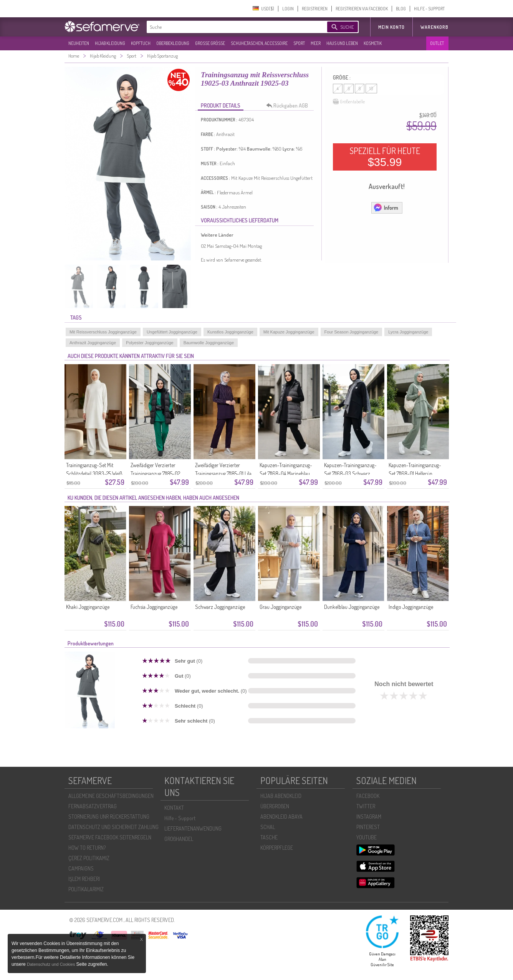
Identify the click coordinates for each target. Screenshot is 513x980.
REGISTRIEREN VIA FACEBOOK (362, 9)
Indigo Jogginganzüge (411, 607)
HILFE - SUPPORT (429, 9)
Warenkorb (434, 27)
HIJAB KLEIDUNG (110, 43)
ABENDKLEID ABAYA (281, 817)
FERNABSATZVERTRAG (93, 806)
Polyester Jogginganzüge (150, 343)
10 (371, 89)
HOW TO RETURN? (87, 848)
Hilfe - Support (180, 818)
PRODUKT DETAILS (221, 105)
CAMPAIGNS (81, 868)
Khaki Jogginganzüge (88, 607)
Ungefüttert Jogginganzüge (172, 332)
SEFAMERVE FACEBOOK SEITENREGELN (110, 837)
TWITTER (366, 806)
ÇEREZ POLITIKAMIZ (89, 858)
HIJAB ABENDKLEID (281, 796)
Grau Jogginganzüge (280, 607)
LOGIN (288, 9)
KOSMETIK (373, 43)
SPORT (299, 43)
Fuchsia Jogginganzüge (154, 607)
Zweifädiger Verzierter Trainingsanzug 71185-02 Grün (155, 473)
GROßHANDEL (179, 839)
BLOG (401, 9)
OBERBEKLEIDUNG (173, 43)
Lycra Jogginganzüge (408, 332)
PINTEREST (368, 827)
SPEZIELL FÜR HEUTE (385, 157)
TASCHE (269, 837)
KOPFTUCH (141, 43)
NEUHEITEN (79, 43)
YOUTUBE (367, 837)
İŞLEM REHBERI (84, 879)
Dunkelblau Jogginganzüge (352, 607)
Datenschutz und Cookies (51, 964)
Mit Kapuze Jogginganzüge (289, 332)
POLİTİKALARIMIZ (86, 889)
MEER (316, 43)
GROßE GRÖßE (210, 43)
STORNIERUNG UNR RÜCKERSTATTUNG (109, 817)
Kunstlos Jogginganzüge (230, 332)
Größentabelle (349, 102)
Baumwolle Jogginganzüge (209, 343)
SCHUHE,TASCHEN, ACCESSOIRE (259, 43)
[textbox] (230, 27)
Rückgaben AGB (289, 106)
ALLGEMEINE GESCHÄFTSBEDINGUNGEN (111, 796)
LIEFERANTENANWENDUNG (193, 828)
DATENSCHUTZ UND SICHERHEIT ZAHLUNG (113, 827)
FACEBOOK (368, 796)
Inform (386, 207)
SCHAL (268, 827)
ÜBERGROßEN (275, 806)
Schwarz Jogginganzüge (220, 607)
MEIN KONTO (391, 27)
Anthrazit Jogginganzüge (93, 343)
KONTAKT (174, 808)
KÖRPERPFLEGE (277, 848)
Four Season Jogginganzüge (352, 332)
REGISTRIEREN (315, 9)
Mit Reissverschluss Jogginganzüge (103, 332)
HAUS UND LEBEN (342, 43)
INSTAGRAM (369, 817)
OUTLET (437, 43)
